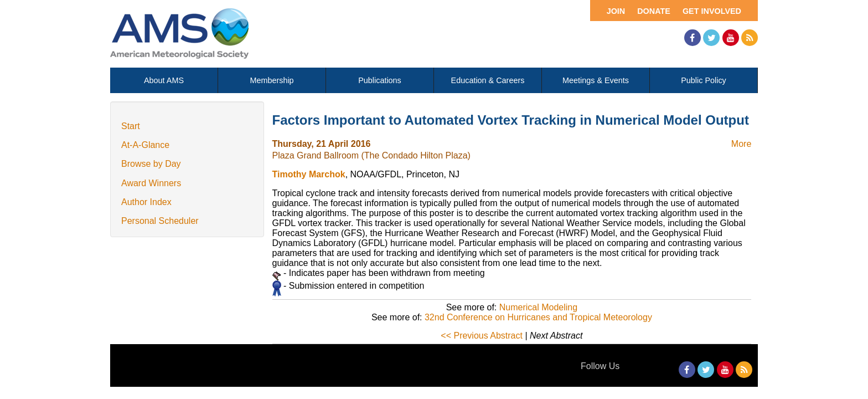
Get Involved (712, 11)
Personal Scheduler (160, 221)
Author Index (146, 202)
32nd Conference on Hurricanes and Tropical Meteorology (538, 317)
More (741, 144)
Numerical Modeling (538, 307)
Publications (380, 80)
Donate (654, 11)
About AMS (164, 80)
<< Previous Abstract (482, 336)
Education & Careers (488, 80)
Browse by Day (151, 164)
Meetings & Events (596, 80)
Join (616, 11)
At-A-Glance (145, 145)
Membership (272, 80)
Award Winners (151, 183)
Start (131, 126)
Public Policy (704, 80)
